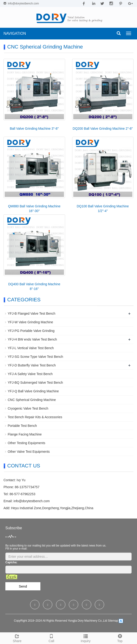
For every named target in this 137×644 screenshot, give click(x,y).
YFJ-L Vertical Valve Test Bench (31, 348)
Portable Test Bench (22, 426)
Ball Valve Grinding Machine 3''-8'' (34, 129)
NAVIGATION (15, 33)
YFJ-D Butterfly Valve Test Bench (32, 365)
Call (51, 638)
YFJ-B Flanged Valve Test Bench (32, 313)
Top (120, 638)
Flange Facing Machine (25, 434)
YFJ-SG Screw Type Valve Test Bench (35, 357)
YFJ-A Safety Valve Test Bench (30, 374)
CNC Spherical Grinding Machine (32, 400)
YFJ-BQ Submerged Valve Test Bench (35, 383)
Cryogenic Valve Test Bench (28, 408)
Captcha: (11, 562)
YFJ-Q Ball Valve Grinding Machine (33, 391)
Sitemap (113, 621)
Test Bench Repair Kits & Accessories (35, 417)
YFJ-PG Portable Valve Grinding (31, 331)
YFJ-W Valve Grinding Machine (30, 322)
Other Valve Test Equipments (29, 452)
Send (23, 586)
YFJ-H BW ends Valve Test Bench (32, 339)
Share (17, 638)
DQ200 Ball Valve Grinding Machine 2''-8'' (103, 129)
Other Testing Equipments (26, 443)
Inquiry (86, 638)
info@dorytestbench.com (23, 3)
